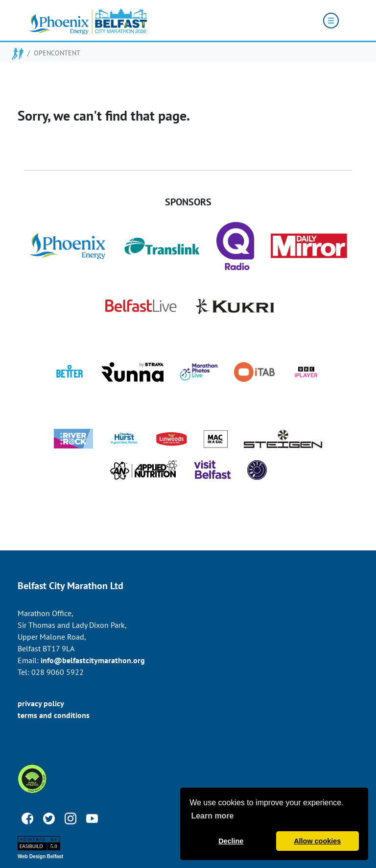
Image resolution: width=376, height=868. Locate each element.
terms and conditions (54, 715)
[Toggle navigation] (331, 21)
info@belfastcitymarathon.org (93, 660)
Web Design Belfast (40, 856)
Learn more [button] (212, 816)
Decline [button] (231, 841)
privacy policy (41, 703)
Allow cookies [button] (317, 841)
